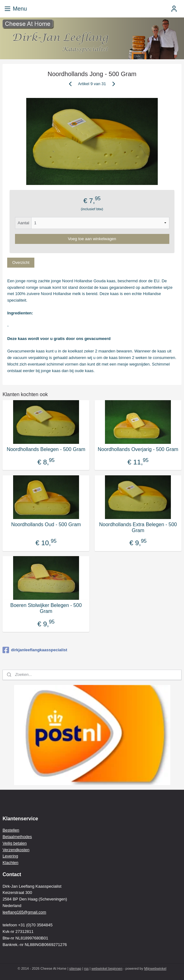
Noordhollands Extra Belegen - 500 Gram (138, 527)
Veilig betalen (15, 843)
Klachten (10, 863)
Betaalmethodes (17, 837)
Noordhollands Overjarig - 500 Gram (138, 449)
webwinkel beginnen (107, 968)
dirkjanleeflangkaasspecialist (35, 650)
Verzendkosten (16, 850)
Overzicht (21, 262)
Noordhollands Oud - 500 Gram (46, 524)
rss (86, 968)
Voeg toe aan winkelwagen (92, 239)
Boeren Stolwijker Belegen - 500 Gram (46, 608)
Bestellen (11, 830)
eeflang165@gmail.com (25, 912)
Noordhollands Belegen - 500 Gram (46, 449)
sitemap (75, 968)
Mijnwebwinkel (155, 968)
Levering (10, 856)
